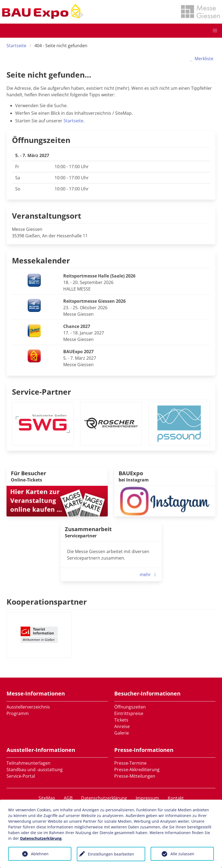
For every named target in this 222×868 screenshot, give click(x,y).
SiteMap (47, 798)
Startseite (16, 46)
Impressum (147, 798)
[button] (215, 31)
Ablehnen (40, 854)
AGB (68, 798)
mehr (149, 575)
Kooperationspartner (47, 602)
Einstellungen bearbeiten (111, 854)
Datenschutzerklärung (104, 798)
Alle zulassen (182, 854)
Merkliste (201, 59)
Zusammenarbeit (88, 529)
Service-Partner (42, 392)
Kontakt (176, 798)
